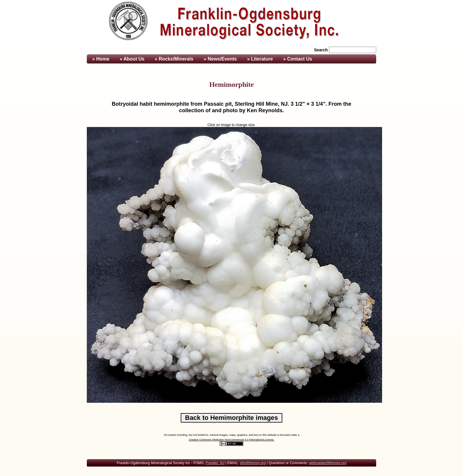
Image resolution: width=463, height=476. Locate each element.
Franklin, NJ (215, 463)
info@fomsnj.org (253, 463)
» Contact (298, 59)
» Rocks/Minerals (174, 59)
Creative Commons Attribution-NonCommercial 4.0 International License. (231, 440)
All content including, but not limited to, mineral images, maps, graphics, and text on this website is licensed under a (231, 435)
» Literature (260, 59)
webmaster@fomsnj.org (328, 463)
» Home (100, 59)
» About (132, 59)
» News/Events (220, 59)
